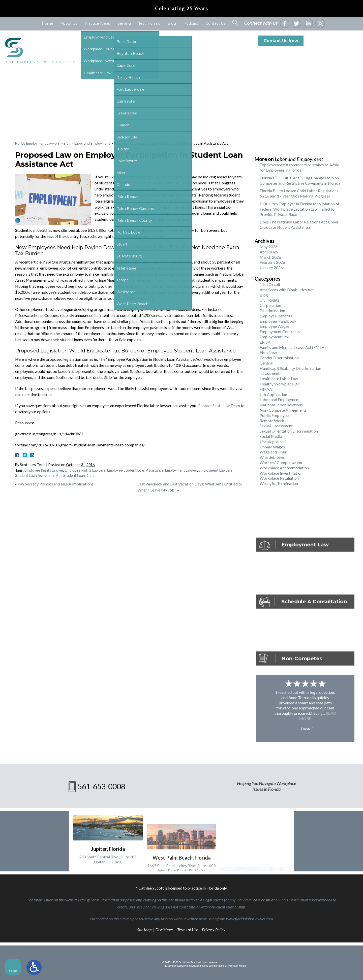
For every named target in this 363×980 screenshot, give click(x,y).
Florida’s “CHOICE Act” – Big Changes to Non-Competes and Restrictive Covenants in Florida (300, 180)
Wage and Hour (273, 452)
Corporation (270, 305)
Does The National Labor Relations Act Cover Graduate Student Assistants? (299, 224)
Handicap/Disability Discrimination (290, 368)
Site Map (144, 929)
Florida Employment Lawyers (37, 143)
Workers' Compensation (281, 462)
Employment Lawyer (181, 470)
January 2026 (271, 267)
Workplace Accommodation (284, 468)
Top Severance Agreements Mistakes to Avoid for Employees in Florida (299, 167)
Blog (172, 23)
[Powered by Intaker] (320, 969)
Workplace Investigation (281, 473)
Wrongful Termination (279, 483)
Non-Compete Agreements (283, 410)
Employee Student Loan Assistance (135, 470)
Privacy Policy (214, 929)
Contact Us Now (281, 41)
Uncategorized (273, 442)
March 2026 (270, 257)
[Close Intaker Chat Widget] (346, 819)
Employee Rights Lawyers (85, 470)
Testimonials (149, 23)
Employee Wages (275, 326)
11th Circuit (270, 284)
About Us (69, 23)
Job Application (273, 394)
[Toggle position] (336, 819)
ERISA (265, 342)
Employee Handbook (278, 321)
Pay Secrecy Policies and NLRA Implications (56, 484)
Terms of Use (188, 929)
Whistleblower (273, 457)
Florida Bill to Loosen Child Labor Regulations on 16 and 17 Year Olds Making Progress (299, 193)
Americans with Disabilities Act (287, 290)
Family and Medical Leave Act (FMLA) (293, 347)
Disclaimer (164, 929)
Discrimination (272, 311)
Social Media (271, 436)
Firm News (269, 352)
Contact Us (216, 23)
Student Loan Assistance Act (38, 476)
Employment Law (275, 337)
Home (48, 23)
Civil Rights (269, 300)
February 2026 (272, 262)
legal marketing (200, 966)
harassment (270, 373)
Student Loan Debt (79, 476)
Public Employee (274, 415)
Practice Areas (97, 23)
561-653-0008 (337, 41)
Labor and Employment (92, 143)
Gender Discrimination (279, 358)
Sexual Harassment (276, 426)
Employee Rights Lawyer (44, 470)
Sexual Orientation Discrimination (289, 431)
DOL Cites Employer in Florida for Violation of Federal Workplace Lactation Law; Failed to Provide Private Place (299, 209)
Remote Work (272, 421)
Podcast (191, 23)
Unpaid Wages (272, 447)
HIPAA (266, 389)
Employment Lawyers (216, 470)
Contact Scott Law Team (219, 405)
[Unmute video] (274, 819)
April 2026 (269, 252)
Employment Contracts (280, 331)
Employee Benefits (276, 316)
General (266, 363)
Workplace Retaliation (279, 478)
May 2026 (269, 247)
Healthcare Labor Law (279, 379)
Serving (124, 23)
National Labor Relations (281, 405)
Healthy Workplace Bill (280, 384)
